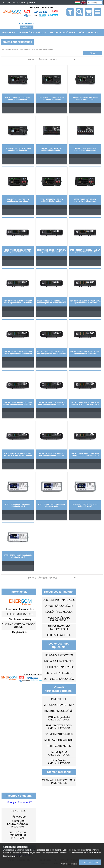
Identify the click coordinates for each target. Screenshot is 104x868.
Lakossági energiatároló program (18, 824)
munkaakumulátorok (59, 740)
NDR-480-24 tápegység (59, 661)
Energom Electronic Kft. (20, 802)
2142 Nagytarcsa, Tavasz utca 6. (19, 626)
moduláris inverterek (59, 705)
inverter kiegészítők (59, 711)
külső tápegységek (59, 612)
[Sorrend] (57, 60)
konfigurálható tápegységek (59, 619)
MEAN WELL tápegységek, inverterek (59, 782)
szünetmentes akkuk (59, 734)
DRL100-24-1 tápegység (59, 667)
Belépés (6, 3)
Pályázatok (19, 817)
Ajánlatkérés (27, 27)
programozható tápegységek (59, 628)
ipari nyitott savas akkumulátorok (59, 727)
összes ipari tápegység (59, 600)
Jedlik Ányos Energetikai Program (18, 835)
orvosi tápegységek (59, 606)
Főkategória (6, 49)
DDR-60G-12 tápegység (59, 679)
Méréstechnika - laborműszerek (24, 49)
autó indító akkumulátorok (59, 753)
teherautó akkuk (59, 746)
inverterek (59, 699)
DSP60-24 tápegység (59, 673)
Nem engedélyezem (69, 864)
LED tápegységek (59, 635)
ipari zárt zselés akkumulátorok (59, 718)
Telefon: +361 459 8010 (19, 614)
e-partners (19, 811)
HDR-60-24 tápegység (59, 655)
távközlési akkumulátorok (59, 762)
